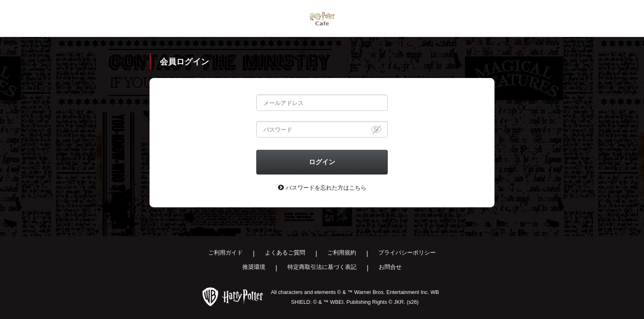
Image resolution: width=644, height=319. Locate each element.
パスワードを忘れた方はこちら (322, 187)
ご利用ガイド (225, 252)
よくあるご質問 (285, 252)
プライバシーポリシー (407, 252)
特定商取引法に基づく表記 (322, 267)
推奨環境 (254, 267)
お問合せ (390, 267)
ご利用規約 (342, 252)
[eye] (376, 129)
